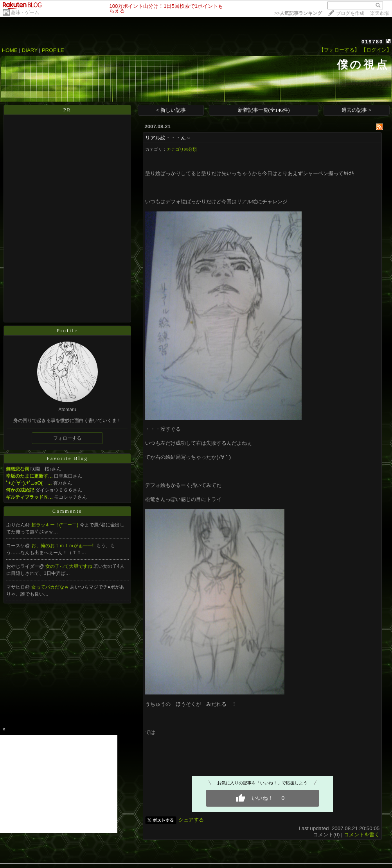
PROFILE (53, 50)
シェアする (191, 820)
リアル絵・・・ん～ (168, 138)
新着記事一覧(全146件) (264, 110)
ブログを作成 (350, 13)
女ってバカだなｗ (51, 587)
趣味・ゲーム (25, 13)
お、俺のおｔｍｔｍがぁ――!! (64, 546)
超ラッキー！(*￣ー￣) (56, 525)
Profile (67, 331)
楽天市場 (379, 13)
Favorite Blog (67, 458)
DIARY (30, 50)
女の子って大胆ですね (69, 566)
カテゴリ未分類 (182, 149)
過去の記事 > (356, 110)
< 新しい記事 (171, 110)
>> (298, 13)
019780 (372, 42)
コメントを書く (362, 835)
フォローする (67, 438)
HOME (10, 50)
